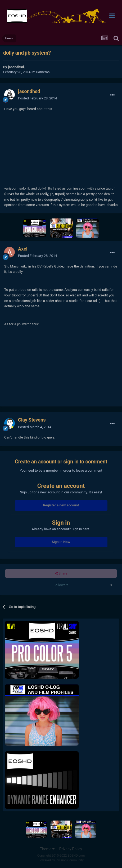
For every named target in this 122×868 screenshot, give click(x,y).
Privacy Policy (71, 849)
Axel (23, 249)
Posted (37, 98)
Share (61, 573)
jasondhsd (16, 67)
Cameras (43, 72)
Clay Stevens (32, 420)
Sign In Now (61, 542)
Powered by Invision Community (61, 860)
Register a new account (61, 505)
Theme (47, 849)
